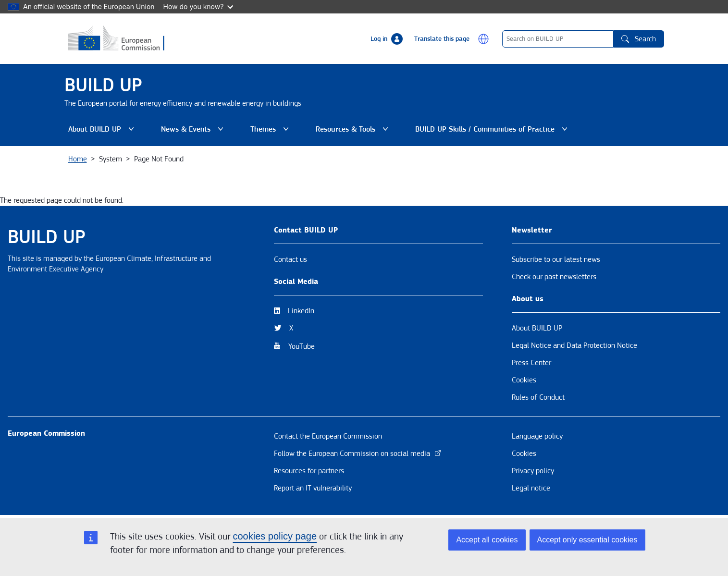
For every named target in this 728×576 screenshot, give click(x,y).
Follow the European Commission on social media (358, 453)
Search (639, 39)
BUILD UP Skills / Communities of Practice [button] (491, 129)
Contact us (290, 259)
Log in (379, 39)
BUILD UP (103, 85)
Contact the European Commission (328, 436)
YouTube (302, 346)
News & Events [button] (192, 129)
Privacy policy (533, 471)
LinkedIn (301, 311)
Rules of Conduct (538, 397)
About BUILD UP (537, 328)
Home (78, 159)
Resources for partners (309, 471)
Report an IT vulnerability (313, 488)
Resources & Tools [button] (352, 129)
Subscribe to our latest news (556, 259)
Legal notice (531, 488)
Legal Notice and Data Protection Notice (574, 345)
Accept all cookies (487, 540)
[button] (483, 39)
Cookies (524, 380)
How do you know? (198, 6)
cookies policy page (275, 536)
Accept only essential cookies (587, 540)
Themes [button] (270, 129)
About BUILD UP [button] (101, 129)
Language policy (537, 436)
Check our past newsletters (554, 277)
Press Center (531, 363)
